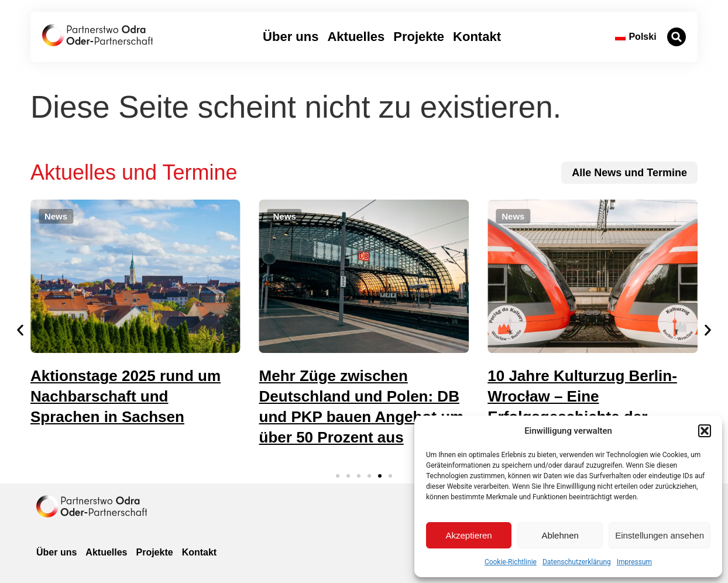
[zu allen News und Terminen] (629, 173)
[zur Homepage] (92, 506)
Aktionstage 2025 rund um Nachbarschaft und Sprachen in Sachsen (126, 396)
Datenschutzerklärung (577, 562)
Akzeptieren (468, 535)
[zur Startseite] (97, 35)
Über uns (291, 37)
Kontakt (477, 37)
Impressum (634, 562)
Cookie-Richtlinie (511, 562)
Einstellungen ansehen (660, 535)
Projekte (419, 37)
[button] (705, 431)
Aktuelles (356, 37)
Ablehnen (560, 535)
